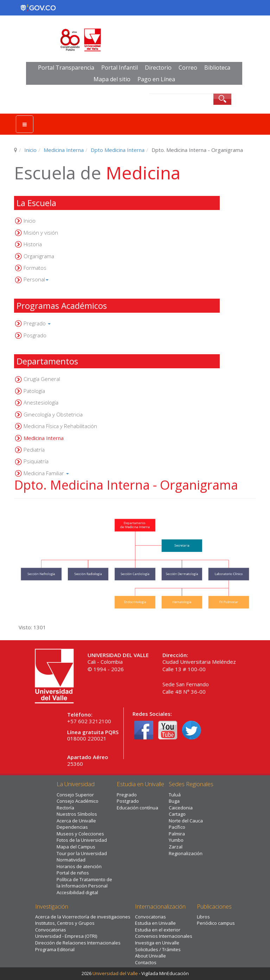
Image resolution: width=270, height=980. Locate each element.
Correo (188, 68)
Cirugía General (42, 379)
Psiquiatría (36, 461)
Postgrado (128, 801)
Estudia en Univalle (155, 923)
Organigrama (39, 256)
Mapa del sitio (112, 79)
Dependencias (72, 827)
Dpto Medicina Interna (118, 150)
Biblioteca (217, 68)
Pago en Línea (156, 79)
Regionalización (186, 853)
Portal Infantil (120, 68)
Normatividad (71, 860)
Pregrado (37, 323)
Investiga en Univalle (157, 943)
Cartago (177, 814)
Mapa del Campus (76, 847)
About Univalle (150, 956)
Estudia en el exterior (158, 930)
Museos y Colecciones (80, 834)
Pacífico (177, 827)
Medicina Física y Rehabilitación (60, 426)
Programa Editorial (55, 949)
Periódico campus (216, 923)
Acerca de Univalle (76, 821)
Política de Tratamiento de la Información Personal (84, 883)
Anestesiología (41, 402)
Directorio (158, 68)
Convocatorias (51, 930)
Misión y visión (41, 233)
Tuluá (175, 795)
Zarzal (176, 847)
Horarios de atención (79, 866)
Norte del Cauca (186, 821)
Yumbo (176, 840)
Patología (34, 391)
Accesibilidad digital (77, 892)
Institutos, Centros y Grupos (65, 923)
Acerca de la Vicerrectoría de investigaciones (83, 917)
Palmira (177, 834)
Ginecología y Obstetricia (53, 414)
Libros (203, 917)
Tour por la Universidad (82, 853)
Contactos (146, 962)
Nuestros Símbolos (77, 814)
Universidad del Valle (115, 973)
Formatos (35, 268)
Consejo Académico (78, 801)
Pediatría (34, 450)
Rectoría (65, 808)
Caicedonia (181, 808)
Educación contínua (137, 808)
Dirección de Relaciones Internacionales (78, 943)
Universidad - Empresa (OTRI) (66, 936)
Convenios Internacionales (164, 936)
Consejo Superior (75, 795)
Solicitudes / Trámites (158, 949)
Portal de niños (73, 873)
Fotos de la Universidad (82, 840)
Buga (174, 801)
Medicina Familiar (46, 473)
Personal (36, 279)
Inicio (30, 150)
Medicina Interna (64, 150)
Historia (33, 244)
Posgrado (35, 335)
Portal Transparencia (66, 68)
